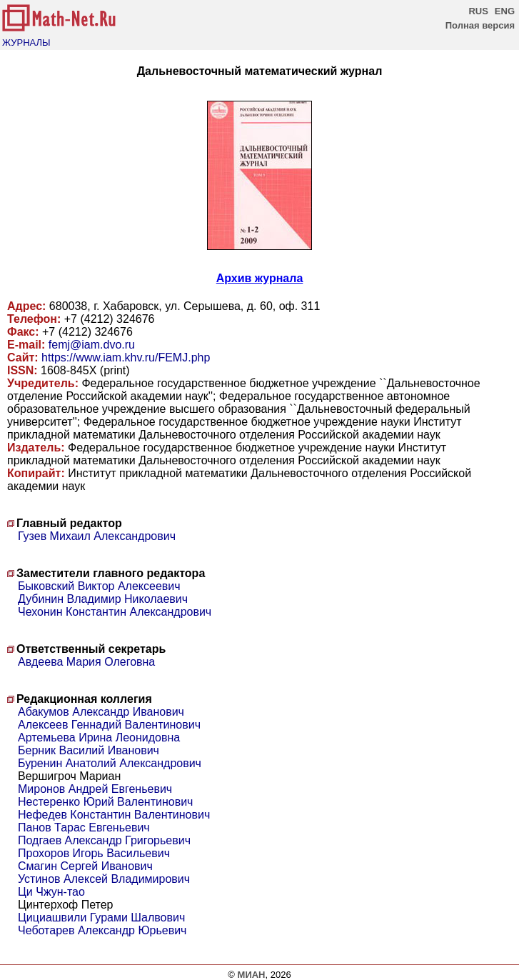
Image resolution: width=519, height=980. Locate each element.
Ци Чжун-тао (51, 892)
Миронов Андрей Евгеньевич (95, 789)
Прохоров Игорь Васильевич (94, 853)
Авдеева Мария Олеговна (86, 662)
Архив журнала (260, 278)
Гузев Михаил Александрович (97, 536)
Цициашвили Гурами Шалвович (101, 917)
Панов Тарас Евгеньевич (84, 827)
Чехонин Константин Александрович (115, 612)
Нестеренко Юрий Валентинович (105, 802)
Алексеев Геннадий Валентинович (109, 725)
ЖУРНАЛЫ (26, 42)
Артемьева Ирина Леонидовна (99, 737)
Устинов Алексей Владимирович (104, 879)
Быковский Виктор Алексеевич (99, 586)
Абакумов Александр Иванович (101, 712)
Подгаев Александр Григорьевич (104, 840)
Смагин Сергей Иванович (85, 866)
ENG (505, 11)
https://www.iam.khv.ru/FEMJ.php (126, 357)
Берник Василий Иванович (89, 750)
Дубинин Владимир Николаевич (103, 599)
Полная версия (480, 25)
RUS (478, 11)
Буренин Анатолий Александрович (110, 763)
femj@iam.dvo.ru (92, 345)
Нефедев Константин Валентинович (114, 815)
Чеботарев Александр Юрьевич (102, 930)
